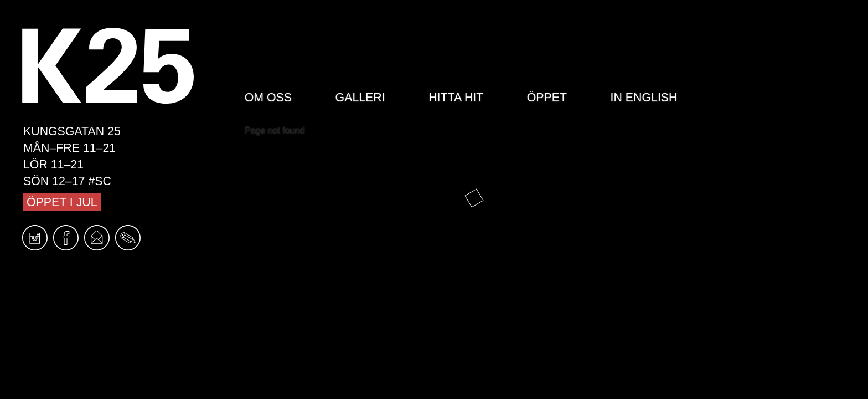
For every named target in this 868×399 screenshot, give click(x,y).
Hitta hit (456, 98)
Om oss (268, 98)
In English (644, 98)
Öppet (547, 98)
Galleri (360, 98)
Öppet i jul (62, 202)
